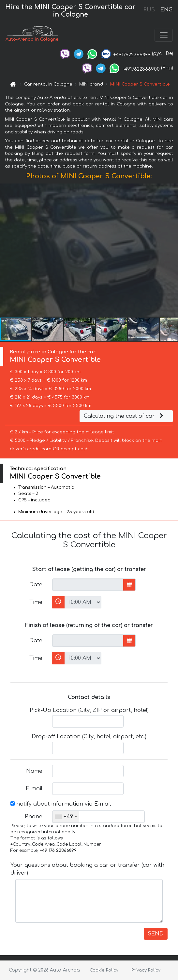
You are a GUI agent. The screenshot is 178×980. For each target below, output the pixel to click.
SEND (156, 934)
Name (34, 771)
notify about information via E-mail (61, 804)
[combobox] (66, 817)
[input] (88, 585)
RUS (149, 10)
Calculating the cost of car (125, 416)
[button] (172, 250)
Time (36, 602)
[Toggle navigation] (164, 35)
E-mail (34, 789)
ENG (166, 10)
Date (36, 585)
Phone (34, 817)
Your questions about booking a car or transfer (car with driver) (87, 869)
